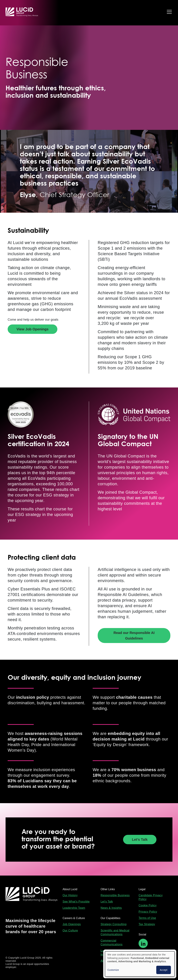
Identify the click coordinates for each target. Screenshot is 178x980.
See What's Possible (76, 902)
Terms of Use (147, 918)
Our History (70, 895)
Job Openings (72, 924)
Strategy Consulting (114, 924)
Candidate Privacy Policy (151, 897)
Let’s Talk (140, 840)
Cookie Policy (147, 905)
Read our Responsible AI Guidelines (134, 636)
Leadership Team (74, 908)
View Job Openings (33, 329)
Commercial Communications (112, 942)
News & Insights (111, 908)
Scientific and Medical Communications (115, 932)
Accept (164, 970)
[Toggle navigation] (168, 12)
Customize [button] (113, 970)
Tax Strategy (147, 924)
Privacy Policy (148, 912)
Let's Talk (107, 902)
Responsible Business (115, 895)
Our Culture (70, 930)
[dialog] (140, 964)
